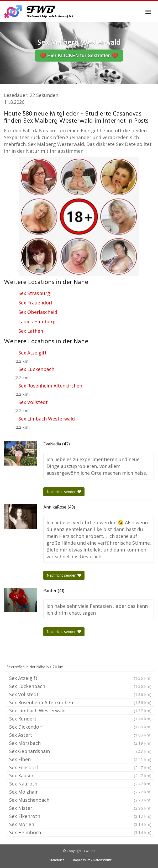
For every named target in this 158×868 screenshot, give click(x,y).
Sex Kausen (80, 776)
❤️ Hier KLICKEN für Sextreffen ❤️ (79, 56)
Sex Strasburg (34, 293)
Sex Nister (80, 808)
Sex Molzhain (80, 792)
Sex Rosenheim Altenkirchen (50, 386)
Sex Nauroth (80, 784)
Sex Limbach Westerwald (47, 419)
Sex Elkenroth (80, 816)
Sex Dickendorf (80, 727)
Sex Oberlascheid (38, 312)
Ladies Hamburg (37, 321)
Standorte (57, 860)
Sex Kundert (80, 719)
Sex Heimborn (80, 832)
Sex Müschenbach (80, 800)
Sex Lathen (31, 331)
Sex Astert (80, 735)
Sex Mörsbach (80, 743)
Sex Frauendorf (36, 303)
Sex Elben (80, 759)
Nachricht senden (64, 492)
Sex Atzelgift (33, 353)
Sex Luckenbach (36, 369)
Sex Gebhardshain (80, 751)
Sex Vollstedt (33, 402)
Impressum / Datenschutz (92, 860)
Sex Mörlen (80, 824)
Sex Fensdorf (80, 767)
